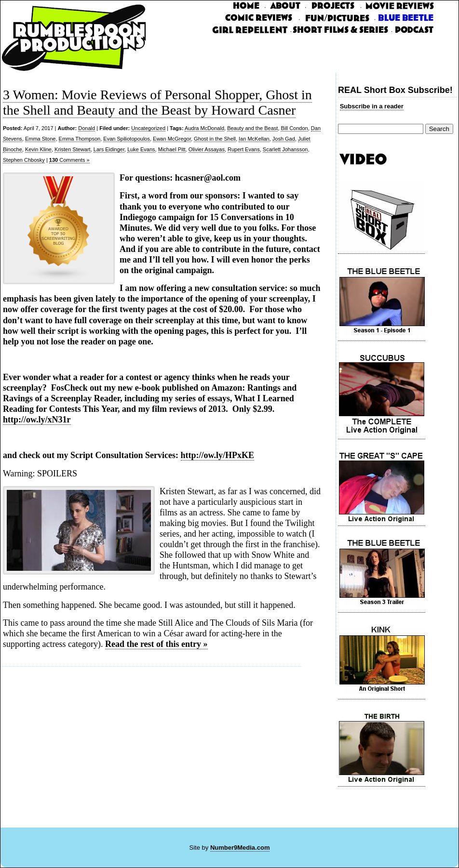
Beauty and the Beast (252, 128)
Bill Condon (294, 128)
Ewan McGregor (172, 139)
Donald (87, 128)
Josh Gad (284, 139)
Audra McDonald (204, 128)
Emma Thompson (80, 139)
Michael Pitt (172, 149)
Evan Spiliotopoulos (127, 139)
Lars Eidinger (109, 149)
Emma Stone (40, 139)
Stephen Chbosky (24, 160)
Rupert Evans (244, 149)
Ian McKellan (254, 139)
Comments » (69, 160)
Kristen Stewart (73, 149)
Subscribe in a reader (372, 106)
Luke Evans (141, 149)
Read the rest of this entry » (156, 644)
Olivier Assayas (207, 149)
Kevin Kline (38, 149)
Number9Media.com (240, 848)
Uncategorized (148, 128)
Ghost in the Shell (215, 139)
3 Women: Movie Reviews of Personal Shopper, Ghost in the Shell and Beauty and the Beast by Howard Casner (157, 102)
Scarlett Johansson (285, 149)
